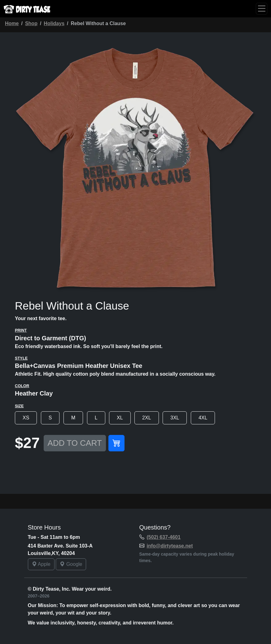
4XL (203, 418)
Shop (31, 23)
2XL (146, 418)
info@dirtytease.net (170, 546)
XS (26, 418)
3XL (175, 418)
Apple (41, 564)
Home (12, 23)
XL (120, 418)
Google (71, 564)
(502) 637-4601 (164, 537)
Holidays (54, 23)
